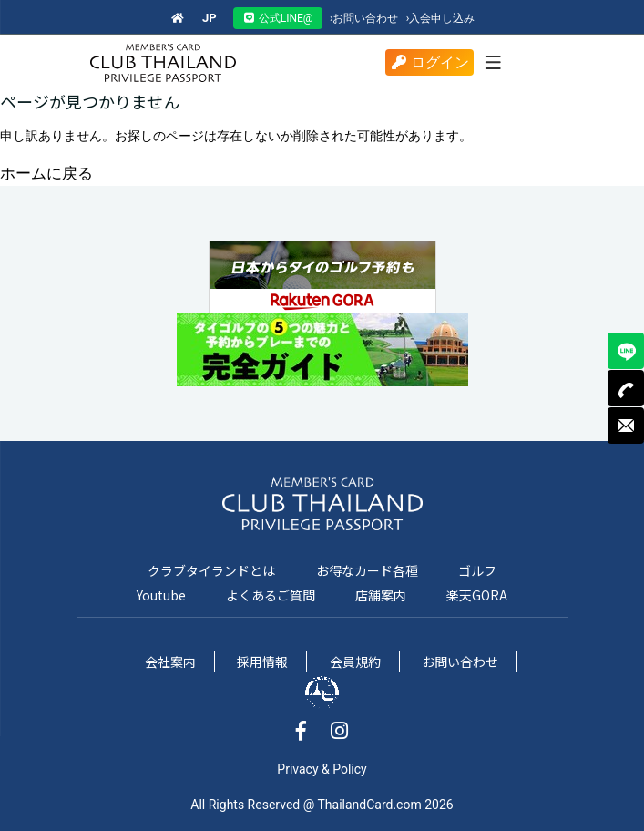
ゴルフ (477, 570)
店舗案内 (381, 595)
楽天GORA (477, 595)
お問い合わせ (364, 18)
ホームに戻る (46, 173)
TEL (626, 388)
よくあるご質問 (271, 595)
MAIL (626, 426)
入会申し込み (441, 18)
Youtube (161, 595)
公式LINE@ (278, 18)
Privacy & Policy (322, 769)
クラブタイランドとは (211, 570)
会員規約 (355, 662)
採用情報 (262, 662)
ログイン (429, 62)
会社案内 (170, 662)
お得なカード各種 (367, 570)
